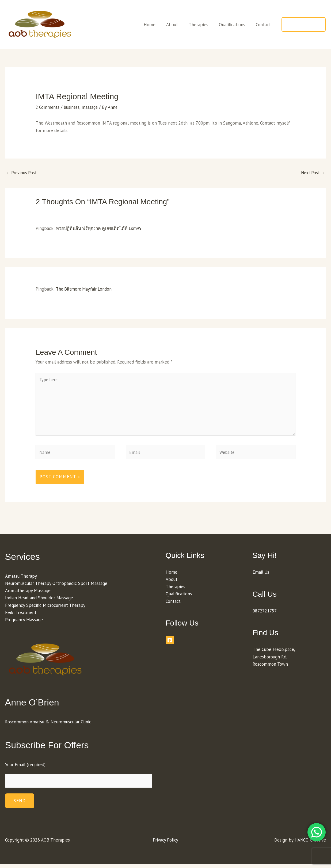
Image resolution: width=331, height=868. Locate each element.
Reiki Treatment (21, 616)
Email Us (261, 575)
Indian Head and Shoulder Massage (39, 601)
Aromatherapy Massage (28, 594)
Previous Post (22, 173)
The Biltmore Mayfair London (85, 289)
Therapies (202, 25)
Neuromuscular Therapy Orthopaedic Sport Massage (56, 587)
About (178, 25)
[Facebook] (170, 644)
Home (157, 25)
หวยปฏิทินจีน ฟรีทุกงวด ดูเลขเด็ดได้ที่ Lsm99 (100, 229)
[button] (304, 24)
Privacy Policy (165, 844)
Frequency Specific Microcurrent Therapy (45, 608)
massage (91, 107)
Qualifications (234, 25)
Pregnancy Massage (24, 623)
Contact (264, 25)
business (72, 107)
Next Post (312, 173)
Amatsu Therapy (21, 579)
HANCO (301, 844)
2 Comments (48, 107)
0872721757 (265, 614)
